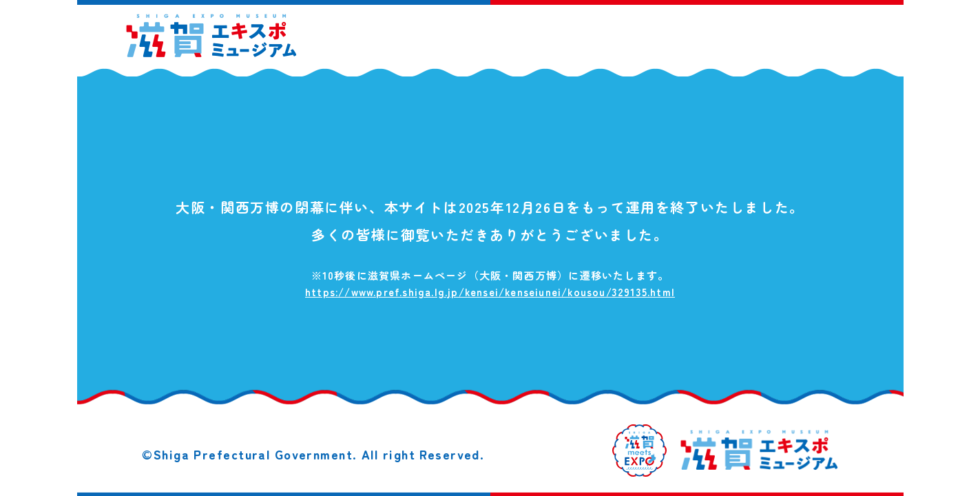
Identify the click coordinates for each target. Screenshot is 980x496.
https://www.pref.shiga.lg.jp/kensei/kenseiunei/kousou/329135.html (490, 292)
